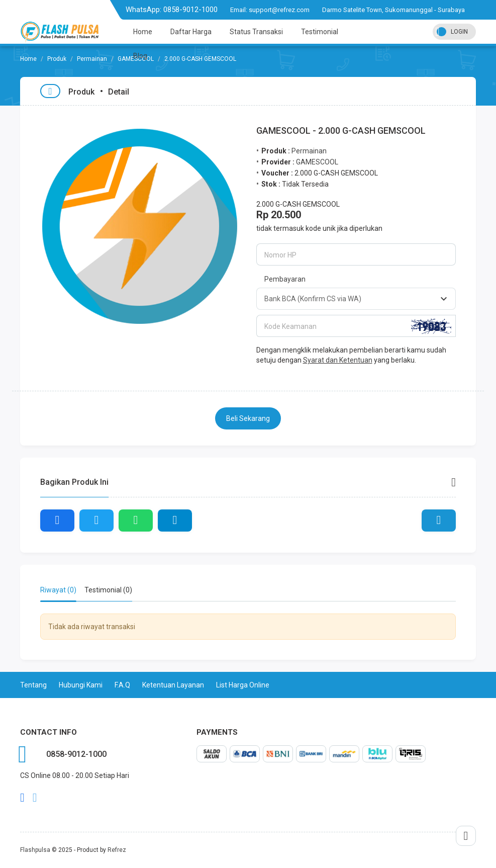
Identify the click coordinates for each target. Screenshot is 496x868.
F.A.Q (122, 685)
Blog (140, 56)
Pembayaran (285, 279)
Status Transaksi (256, 32)
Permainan (92, 59)
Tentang (33, 685)
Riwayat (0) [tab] (58, 590)
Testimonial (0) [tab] (108, 590)
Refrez (117, 850)
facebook (22, 798)
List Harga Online (243, 685)
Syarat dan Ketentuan (338, 360)
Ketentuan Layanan (173, 685)
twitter (35, 798)
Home (143, 32)
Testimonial (320, 32)
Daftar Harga (191, 32)
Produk (57, 59)
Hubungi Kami (81, 685)
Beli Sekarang (248, 418)
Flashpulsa (35, 850)
